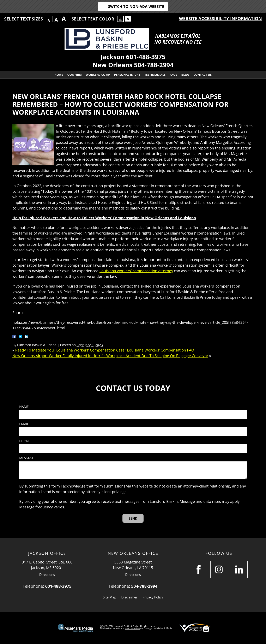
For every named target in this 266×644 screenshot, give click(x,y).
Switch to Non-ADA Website (136, 6)
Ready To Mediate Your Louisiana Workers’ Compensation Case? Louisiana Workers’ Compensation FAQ (105, 350)
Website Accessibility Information (220, 18)
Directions (47, 575)
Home (59, 75)
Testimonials (155, 75)
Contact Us (202, 75)
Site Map (110, 597)
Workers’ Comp (98, 75)
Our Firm (75, 75)
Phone (25, 441)
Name (24, 407)
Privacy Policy (153, 597)
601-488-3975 (146, 57)
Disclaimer (129, 597)
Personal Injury (127, 75)
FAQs (173, 75)
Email (24, 424)
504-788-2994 (154, 65)
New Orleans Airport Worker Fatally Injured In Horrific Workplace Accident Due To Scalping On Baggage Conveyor (110, 356)
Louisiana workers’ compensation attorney (136, 271)
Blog (185, 75)
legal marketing (132, 628)
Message (27, 458)
